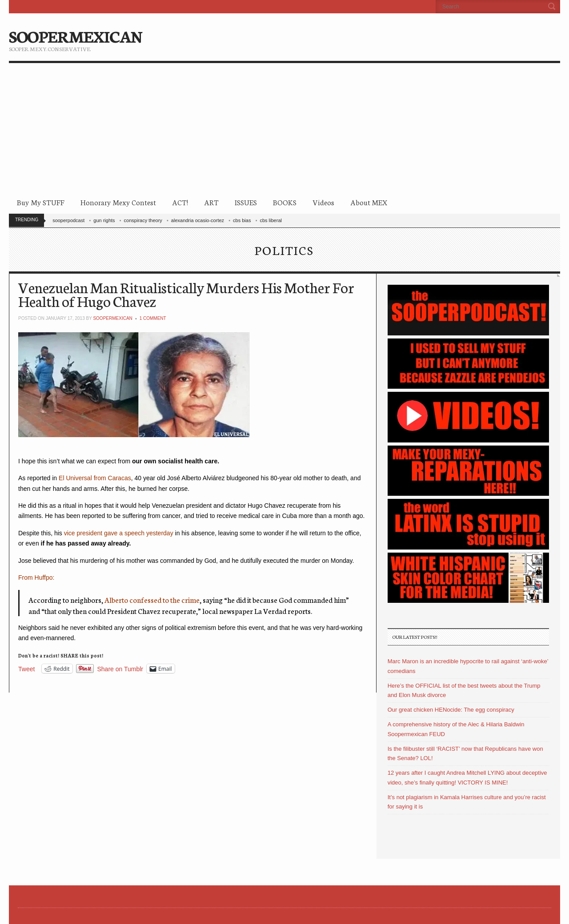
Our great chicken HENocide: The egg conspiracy (451, 710)
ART (211, 202)
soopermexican (112, 318)
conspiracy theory (143, 220)
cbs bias (242, 220)
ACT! (180, 202)
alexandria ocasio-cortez (198, 220)
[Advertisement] (284, 130)
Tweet (26, 669)
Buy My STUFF (41, 202)
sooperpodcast (68, 220)
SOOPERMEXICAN (75, 36)
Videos (323, 202)
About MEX (369, 202)
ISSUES (246, 202)
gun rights (104, 220)
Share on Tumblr (120, 669)
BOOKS (285, 202)
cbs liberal (271, 220)
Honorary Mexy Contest (118, 202)
